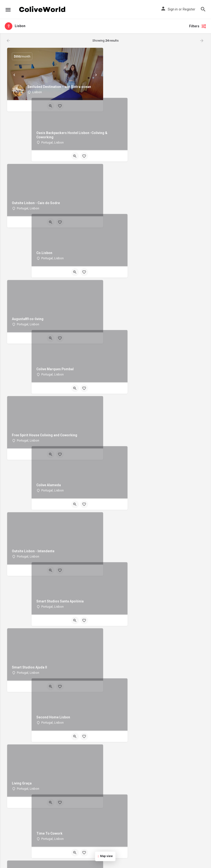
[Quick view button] (51, 106)
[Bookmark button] (60, 106)
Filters (198, 26)
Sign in (173, 9)
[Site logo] (43, 10)
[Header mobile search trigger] (203, 9)
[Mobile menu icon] (8, 10)
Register (189, 9)
